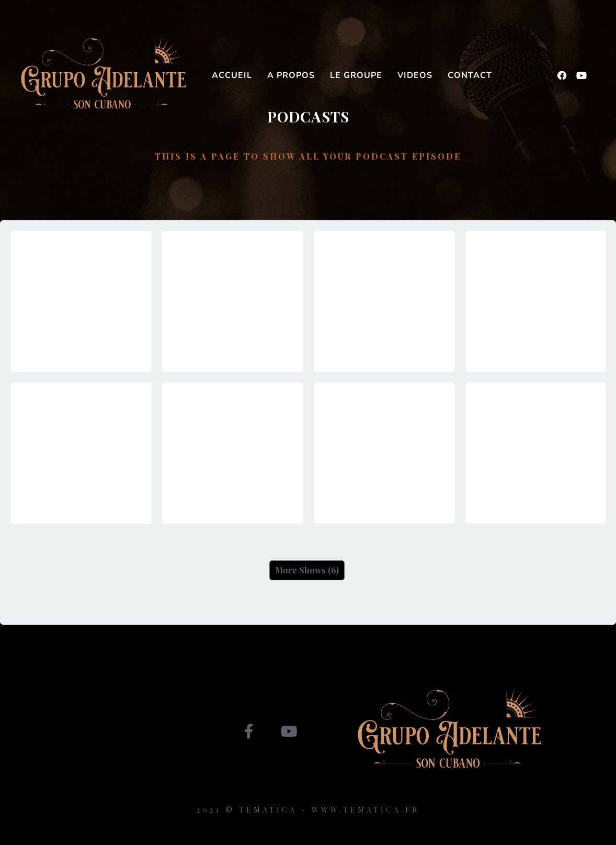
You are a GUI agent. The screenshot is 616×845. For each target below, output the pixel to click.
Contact (470, 75)
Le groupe (356, 75)
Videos (415, 75)
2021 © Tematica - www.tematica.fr (308, 810)
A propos (291, 75)
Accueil (232, 75)
